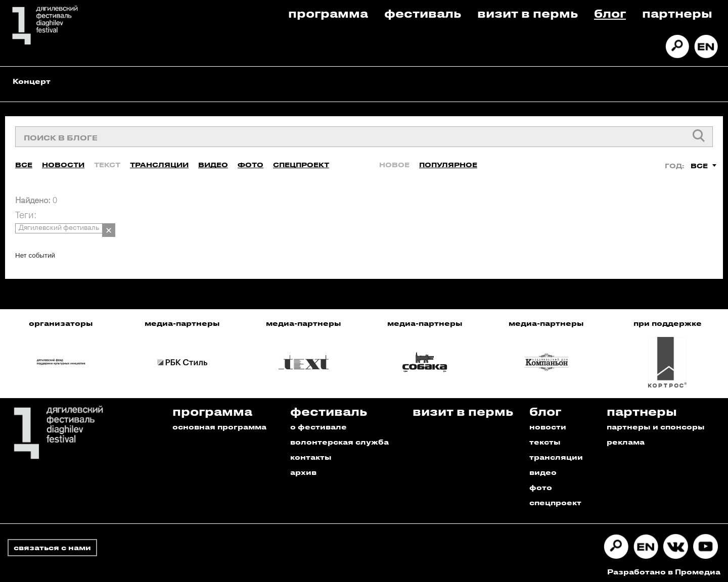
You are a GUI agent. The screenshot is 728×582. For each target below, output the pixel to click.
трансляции (556, 454)
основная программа (219, 424)
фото (541, 484)
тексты (545, 439)
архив (303, 469)
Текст (107, 161)
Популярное (448, 161)
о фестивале (318, 424)
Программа (328, 13)
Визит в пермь (528, 13)
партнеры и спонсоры (656, 424)
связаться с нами (52, 544)
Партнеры (677, 13)
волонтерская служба (339, 439)
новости (548, 424)
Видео (213, 161)
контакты (311, 454)
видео (543, 469)
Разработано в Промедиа (664, 569)
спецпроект (555, 499)
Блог (610, 13)
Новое (394, 161)
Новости (63, 161)
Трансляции (159, 161)
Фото (251, 161)
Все (24, 161)
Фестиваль (423, 13)
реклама (626, 439)
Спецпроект (301, 161)
